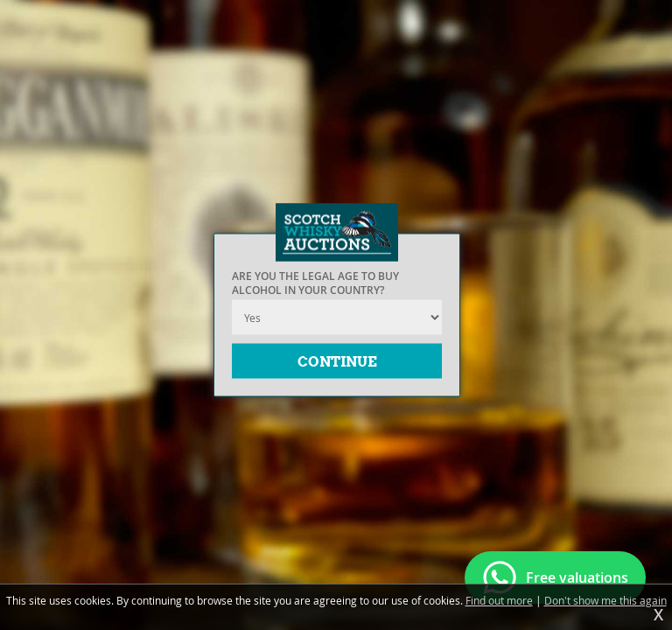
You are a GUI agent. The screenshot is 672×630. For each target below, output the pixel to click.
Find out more (499, 600)
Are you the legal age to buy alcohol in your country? (315, 283)
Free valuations (577, 577)
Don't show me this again (605, 600)
